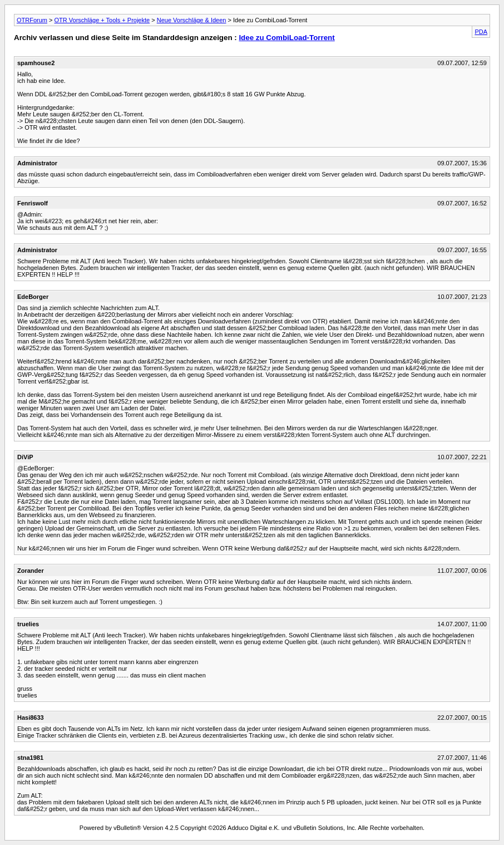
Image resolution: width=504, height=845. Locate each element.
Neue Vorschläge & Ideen (192, 20)
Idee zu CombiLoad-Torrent (286, 38)
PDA (481, 32)
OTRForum (32, 20)
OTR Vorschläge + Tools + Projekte (102, 20)
